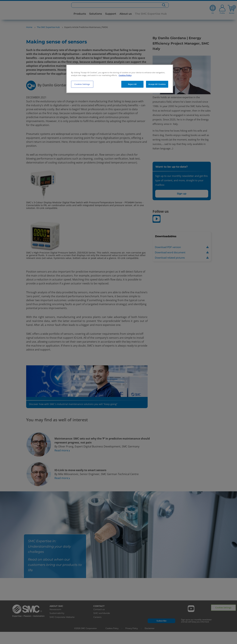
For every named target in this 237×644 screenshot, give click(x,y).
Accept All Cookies (157, 84)
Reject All (132, 84)
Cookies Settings (82, 84)
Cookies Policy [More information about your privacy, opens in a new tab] (125, 75)
